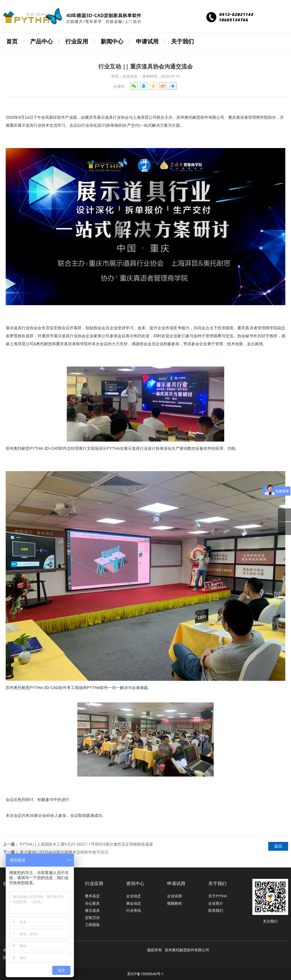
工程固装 (92, 924)
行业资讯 (134, 910)
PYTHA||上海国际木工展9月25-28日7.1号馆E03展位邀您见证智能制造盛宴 (87, 843)
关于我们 (182, 41)
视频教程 (174, 903)
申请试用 (147, 41)
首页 (12, 41)
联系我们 (216, 910)
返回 (278, 845)
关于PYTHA (218, 895)
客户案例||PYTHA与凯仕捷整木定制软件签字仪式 (64, 851)
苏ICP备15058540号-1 (145, 973)
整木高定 (92, 895)
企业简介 (216, 903)
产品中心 (41, 41)
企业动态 (134, 895)
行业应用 (77, 41)
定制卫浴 (92, 917)
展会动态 (134, 903)
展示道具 (92, 910)
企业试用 (174, 895)
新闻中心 (112, 41)
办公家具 (92, 903)
